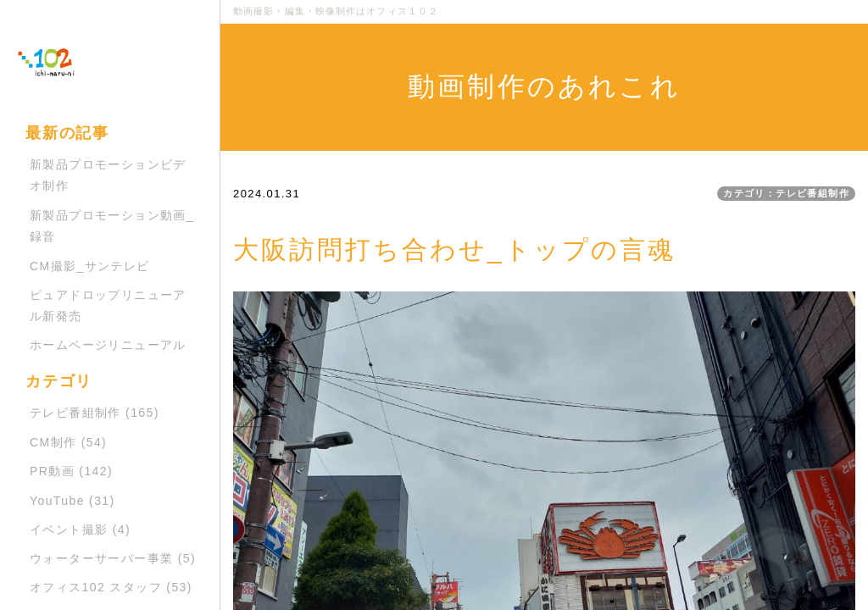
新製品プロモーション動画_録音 (112, 226)
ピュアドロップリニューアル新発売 (108, 305)
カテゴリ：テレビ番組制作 (786, 193)
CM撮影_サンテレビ (90, 266)
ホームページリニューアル (108, 345)
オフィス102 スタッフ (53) (111, 587)
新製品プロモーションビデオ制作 (108, 175)
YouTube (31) (72, 501)
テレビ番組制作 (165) (95, 413)
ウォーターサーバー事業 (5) (113, 558)
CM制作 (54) (68, 442)
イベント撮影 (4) (80, 530)
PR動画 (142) (71, 471)
